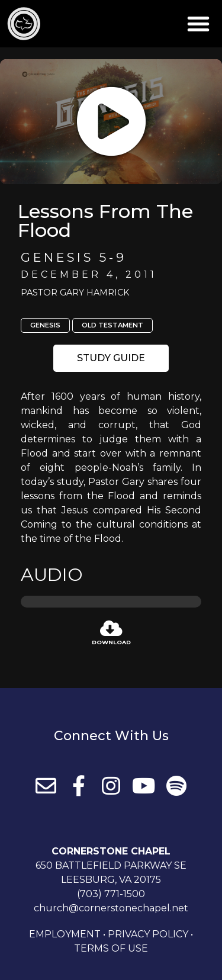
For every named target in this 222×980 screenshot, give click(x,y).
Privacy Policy (148, 934)
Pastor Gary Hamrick (75, 293)
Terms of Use (111, 948)
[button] (198, 24)
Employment (65, 934)
